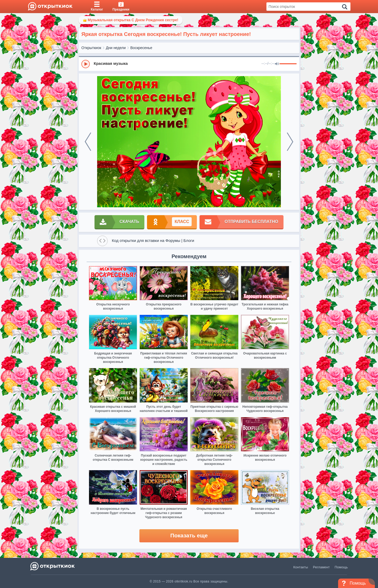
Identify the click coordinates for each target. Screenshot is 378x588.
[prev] (88, 142)
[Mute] (277, 64)
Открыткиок (91, 48)
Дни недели (116, 48)
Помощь (341, 567)
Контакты (301, 567)
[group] (189, 64)
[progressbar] (288, 64)
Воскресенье (141, 48)
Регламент (321, 567)
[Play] (86, 64)
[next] (290, 142)
